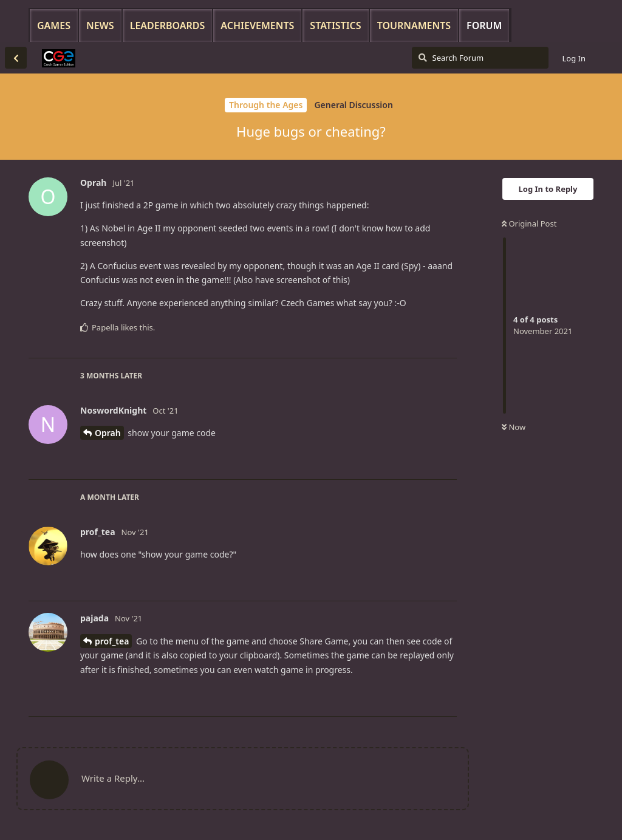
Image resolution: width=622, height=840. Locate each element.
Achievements (257, 26)
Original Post (529, 224)
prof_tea (112, 641)
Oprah (108, 433)
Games (54, 26)
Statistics (335, 26)
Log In (574, 58)
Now (514, 427)
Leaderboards (168, 26)
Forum (484, 26)
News (100, 26)
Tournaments (414, 26)
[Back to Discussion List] (16, 58)
